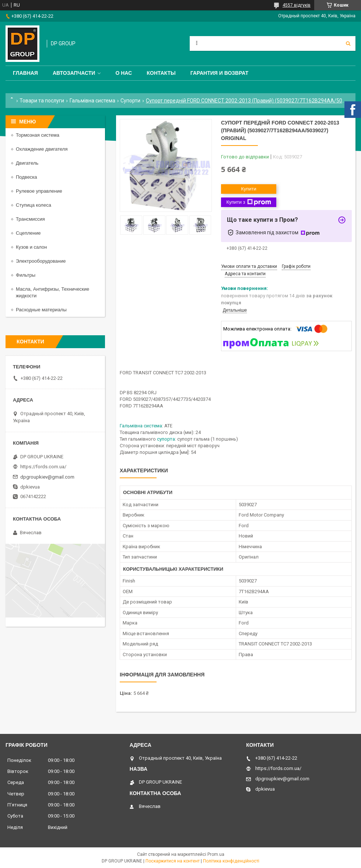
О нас (124, 73)
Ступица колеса (34, 205)
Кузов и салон (31, 247)
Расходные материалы (41, 310)
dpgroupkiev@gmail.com (47, 477)
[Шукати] (348, 43)
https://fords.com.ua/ (43, 467)
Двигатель (27, 163)
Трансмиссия (30, 219)
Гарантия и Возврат (220, 73)
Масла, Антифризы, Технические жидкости (52, 292)
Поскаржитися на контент (173, 861)
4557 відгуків (297, 5)
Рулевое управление (39, 191)
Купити (249, 189)
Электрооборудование (41, 261)
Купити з (248, 202)
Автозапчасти (74, 73)
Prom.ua (216, 854)
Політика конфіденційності (231, 861)
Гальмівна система (92, 101)
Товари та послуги (42, 101)
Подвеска (27, 177)
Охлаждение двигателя (42, 149)
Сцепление (28, 233)
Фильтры (26, 275)
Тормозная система (38, 135)
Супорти (130, 101)
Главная (25, 73)
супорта (166, 439)
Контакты (161, 73)
